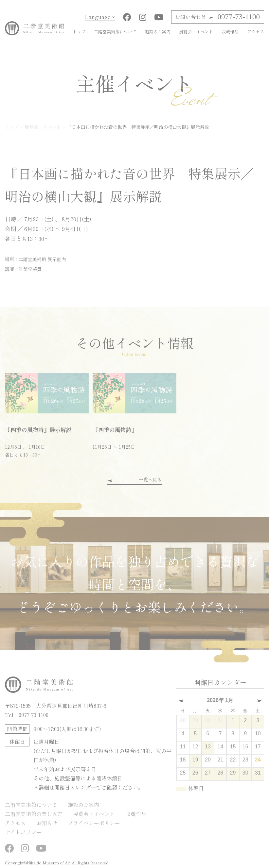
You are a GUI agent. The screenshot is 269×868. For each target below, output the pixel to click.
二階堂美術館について (115, 32)
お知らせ (47, 823)
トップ (79, 32)
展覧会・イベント (196, 32)
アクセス (256, 32)
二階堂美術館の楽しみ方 (34, 814)
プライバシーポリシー (94, 823)
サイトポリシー (23, 832)
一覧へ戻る (150, 479)
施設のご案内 (158, 32)
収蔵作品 (230, 32)
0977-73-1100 (217, 17)
